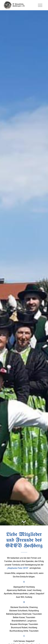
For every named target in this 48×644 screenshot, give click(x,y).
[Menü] (40, 5)
